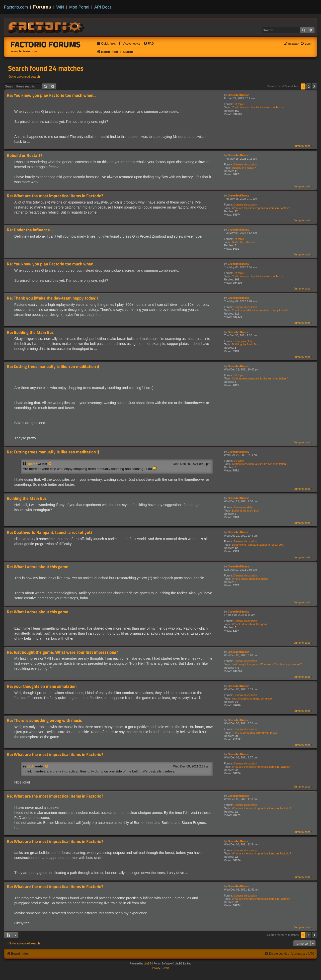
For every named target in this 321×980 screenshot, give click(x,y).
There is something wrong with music (255, 733)
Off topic (239, 104)
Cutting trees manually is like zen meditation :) (260, 378)
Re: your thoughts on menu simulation (42, 686)
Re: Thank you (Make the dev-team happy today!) (52, 298)
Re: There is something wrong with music (44, 720)
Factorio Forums (46, 44)
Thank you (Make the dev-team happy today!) (260, 310)
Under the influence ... (246, 242)
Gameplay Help (243, 341)
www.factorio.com (24, 51)
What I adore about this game (250, 579)
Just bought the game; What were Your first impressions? (267, 664)
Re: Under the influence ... (30, 230)
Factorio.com (16, 7)
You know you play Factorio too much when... (260, 107)
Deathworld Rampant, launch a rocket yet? (258, 545)
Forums (42, 7)
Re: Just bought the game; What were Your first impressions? (62, 652)
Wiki (60, 7)
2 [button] (309, 86)
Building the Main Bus (245, 344)
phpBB (147, 964)
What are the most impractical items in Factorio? (261, 208)
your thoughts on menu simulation (253, 699)
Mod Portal (79, 7)
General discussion (245, 164)
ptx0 (30, 766)
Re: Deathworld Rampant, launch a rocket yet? (50, 532)
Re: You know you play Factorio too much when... (52, 95)
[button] (314, 86)
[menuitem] (130, 44)
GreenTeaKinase (238, 95)
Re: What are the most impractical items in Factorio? (55, 196)
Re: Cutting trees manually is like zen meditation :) (53, 367)
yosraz (32, 464)
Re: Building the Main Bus (30, 332)
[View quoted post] (50, 464)
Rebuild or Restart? (244, 168)
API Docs (103, 7)
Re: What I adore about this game (37, 567)
